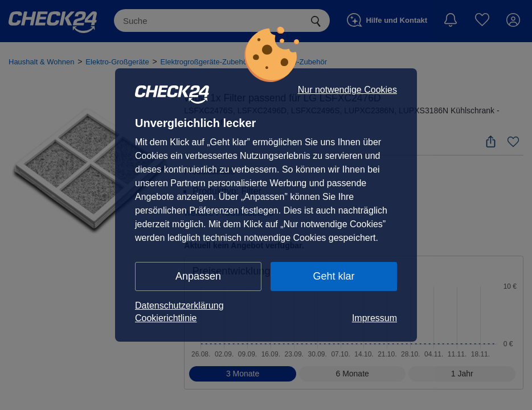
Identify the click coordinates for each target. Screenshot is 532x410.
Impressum (375, 318)
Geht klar (333, 276)
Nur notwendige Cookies (347, 90)
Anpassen (198, 276)
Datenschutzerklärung (179, 306)
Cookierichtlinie (166, 318)
